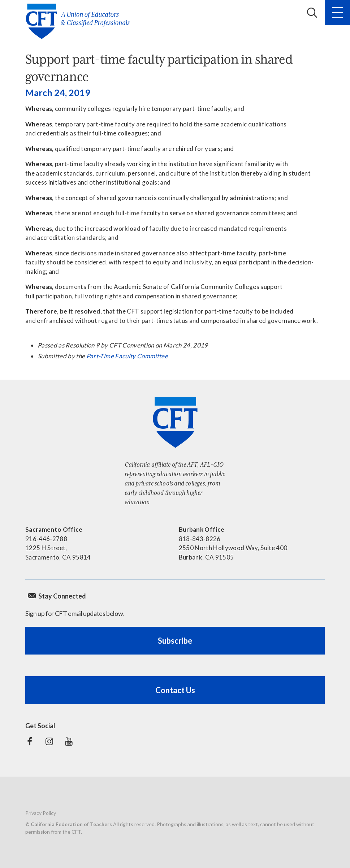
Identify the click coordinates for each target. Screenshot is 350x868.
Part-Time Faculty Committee (127, 356)
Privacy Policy (41, 813)
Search (312, 13)
